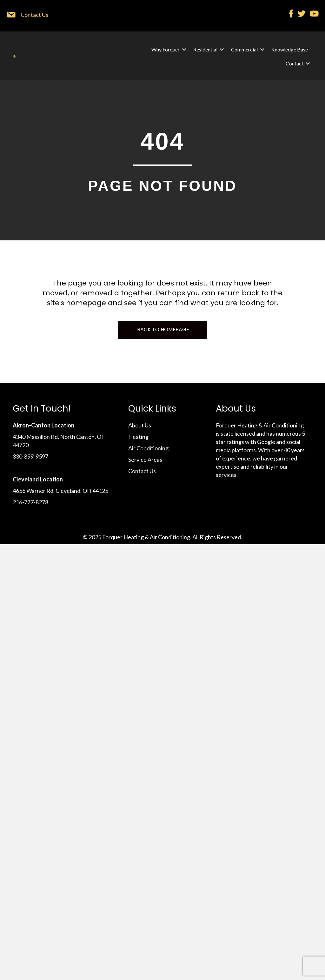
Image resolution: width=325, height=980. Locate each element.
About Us (140, 425)
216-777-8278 (30, 502)
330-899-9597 (30, 456)
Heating (138, 437)
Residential (205, 49)
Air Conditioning (148, 448)
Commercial (244, 49)
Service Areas (145, 460)
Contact (295, 63)
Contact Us (142, 471)
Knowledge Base (290, 49)
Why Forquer (166, 49)
